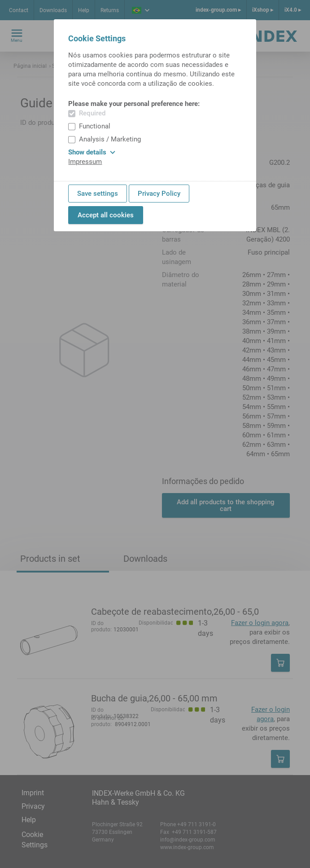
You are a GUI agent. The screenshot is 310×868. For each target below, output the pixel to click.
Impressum (85, 162)
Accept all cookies (106, 215)
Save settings (98, 194)
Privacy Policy (159, 194)
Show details (92, 152)
